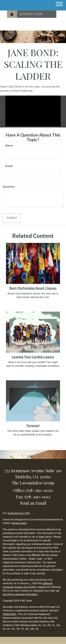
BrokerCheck (20, 523)
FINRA (6, 614)
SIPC (14, 614)
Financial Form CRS (19, 513)
